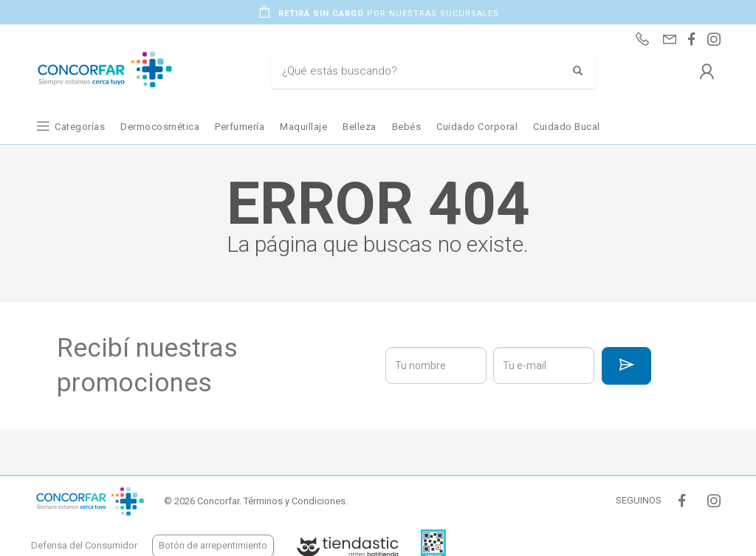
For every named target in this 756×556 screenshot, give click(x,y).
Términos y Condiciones (295, 501)
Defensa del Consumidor (84, 545)
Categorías (80, 127)
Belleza (360, 127)
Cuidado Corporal (477, 127)
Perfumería (240, 127)
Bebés (407, 127)
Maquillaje (303, 127)
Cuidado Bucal (567, 127)
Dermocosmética (160, 127)
